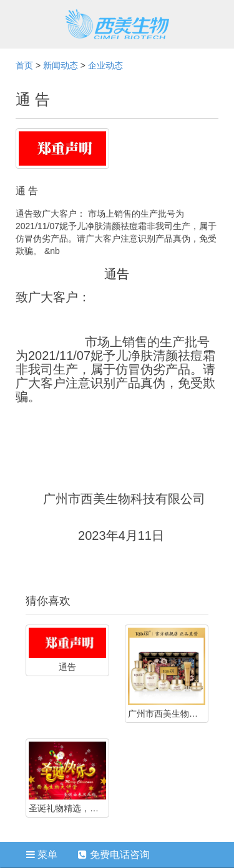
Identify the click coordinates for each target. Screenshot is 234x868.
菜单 (42, 855)
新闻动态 (61, 65)
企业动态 (105, 65)
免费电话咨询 (114, 855)
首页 (24, 65)
